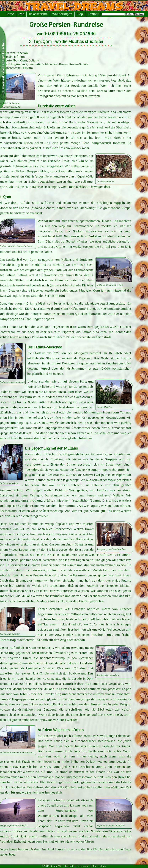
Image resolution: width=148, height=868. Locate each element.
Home (10, 14)
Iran (21, 14)
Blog (80, 14)
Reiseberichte (38, 14)
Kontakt (93, 14)
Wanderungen (62, 14)
